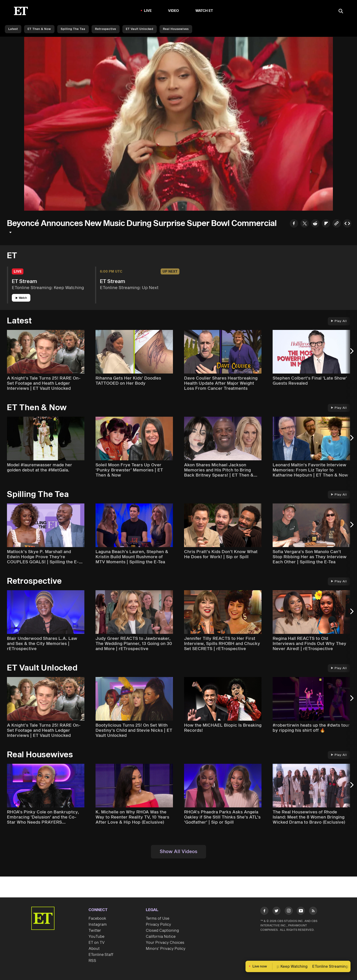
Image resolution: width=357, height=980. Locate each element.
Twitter (95, 931)
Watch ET (204, 11)
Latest (13, 29)
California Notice (161, 937)
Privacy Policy (158, 925)
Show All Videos (178, 852)
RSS (92, 961)
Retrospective (106, 29)
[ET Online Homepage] (21, 11)
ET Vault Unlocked (140, 29)
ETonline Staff (101, 955)
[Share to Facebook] (294, 224)
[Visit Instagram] (289, 912)
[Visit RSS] (313, 912)
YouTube (96, 937)
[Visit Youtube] (301, 912)
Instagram (98, 925)
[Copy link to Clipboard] (337, 224)
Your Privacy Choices (165, 943)
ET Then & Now (39, 29)
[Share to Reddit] (315, 224)
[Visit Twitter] (276, 912)
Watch (21, 298)
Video (174, 11)
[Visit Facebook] (264, 912)
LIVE (148, 11)
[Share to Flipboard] (326, 224)
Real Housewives (176, 29)
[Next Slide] (351, 353)
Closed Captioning (162, 931)
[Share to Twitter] (305, 224)
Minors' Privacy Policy (166, 949)
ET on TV (97, 943)
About (94, 949)
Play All (339, 321)
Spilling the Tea (73, 29)
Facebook (97, 919)
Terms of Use (158, 919)
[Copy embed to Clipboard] (347, 224)
